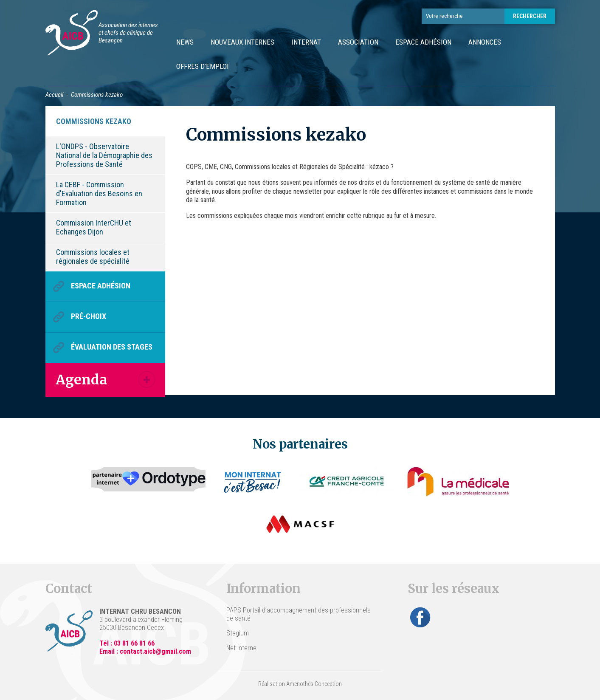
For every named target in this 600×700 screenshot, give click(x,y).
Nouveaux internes (242, 42)
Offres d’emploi (203, 66)
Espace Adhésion (423, 42)
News (185, 42)
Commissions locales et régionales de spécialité (93, 257)
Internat (306, 42)
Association (358, 42)
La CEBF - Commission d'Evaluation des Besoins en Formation (99, 193)
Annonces (485, 42)
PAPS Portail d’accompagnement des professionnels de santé (299, 614)
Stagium (238, 633)
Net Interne (241, 648)
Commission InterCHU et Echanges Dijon (94, 227)
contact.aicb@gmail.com (155, 651)
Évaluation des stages (112, 347)
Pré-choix (89, 316)
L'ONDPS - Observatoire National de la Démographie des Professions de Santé (104, 155)
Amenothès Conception (314, 684)
